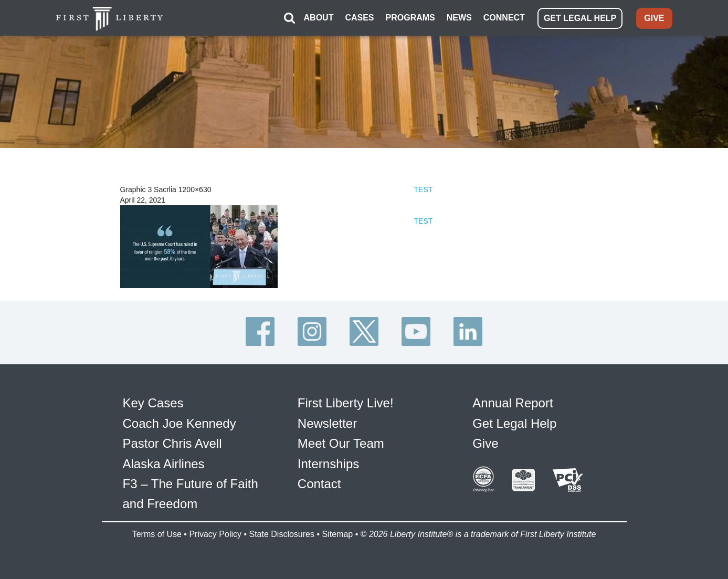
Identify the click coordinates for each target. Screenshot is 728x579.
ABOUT (319, 18)
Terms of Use (157, 534)
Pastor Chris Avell (172, 443)
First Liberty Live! (346, 403)
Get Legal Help (514, 423)
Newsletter (327, 423)
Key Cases (153, 403)
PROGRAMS (410, 18)
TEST (424, 190)
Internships (328, 464)
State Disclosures (282, 534)
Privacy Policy (215, 534)
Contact (319, 484)
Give (485, 443)
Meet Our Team (341, 443)
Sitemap (337, 534)
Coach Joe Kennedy (180, 423)
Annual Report (513, 403)
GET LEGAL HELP (580, 18)
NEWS (459, 18)
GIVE (654, 18)
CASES (359, 18)
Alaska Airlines (164, 464)
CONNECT (504, 18)
